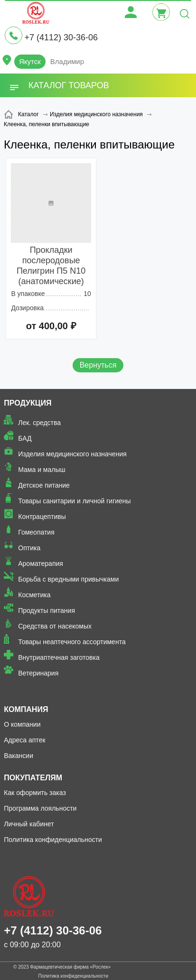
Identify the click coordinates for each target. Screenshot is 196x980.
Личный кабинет (29, 824)
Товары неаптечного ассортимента (72, 642)
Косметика (34, 595)
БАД (25, 438)
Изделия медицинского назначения (72, 454)
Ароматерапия (41, 564)
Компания (26, 709)
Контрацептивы (42, 517)
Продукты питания (47, 610)
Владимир (67, 61)
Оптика (29, 548)
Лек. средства (39, 423)
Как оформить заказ (35, 793)
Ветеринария (38, 673)
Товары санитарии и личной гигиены (74, 501)
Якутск (30, 61)
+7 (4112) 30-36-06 (61, 37)
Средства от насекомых (55, 626)
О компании (22, 724)
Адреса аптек (24, 740)
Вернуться (98, 365)
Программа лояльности (40, 808)
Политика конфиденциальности (53, 840)
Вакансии (19, 756)
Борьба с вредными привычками (68, 579)
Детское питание (44, 485)
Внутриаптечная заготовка (59, 657)
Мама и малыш (42, 470)
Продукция (28, 403)
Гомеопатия (36, 532)
